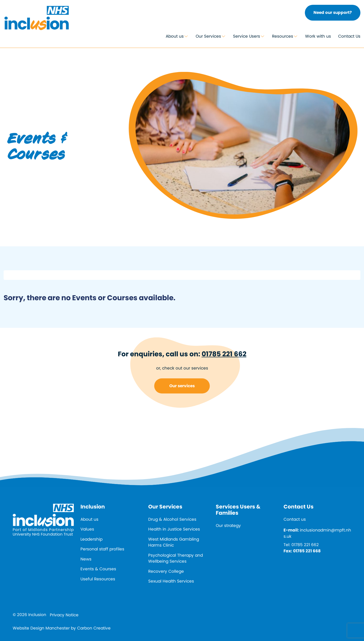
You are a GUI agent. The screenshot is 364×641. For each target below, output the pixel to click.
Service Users (247, 36)
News (86, 559)
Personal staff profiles (102, 549)
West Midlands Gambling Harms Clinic (174, 542)
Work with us (318, 36)
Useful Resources (98, 579)
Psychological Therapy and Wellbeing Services (176, 558)
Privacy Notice (64, 615)
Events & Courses (98, 569)
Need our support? (333, 12)
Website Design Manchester (41, 628)
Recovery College (166, 571)
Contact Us (349, 36)
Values (87, 529)
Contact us (295, 519)
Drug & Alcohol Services (172, 519)
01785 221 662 (224, 354)
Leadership (91, 539)
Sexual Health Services (171, 581)
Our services (182, 386)
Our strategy (228, 526)
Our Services (208, 36)
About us (175, 36)
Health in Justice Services (174, 529)
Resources (283, 36)
